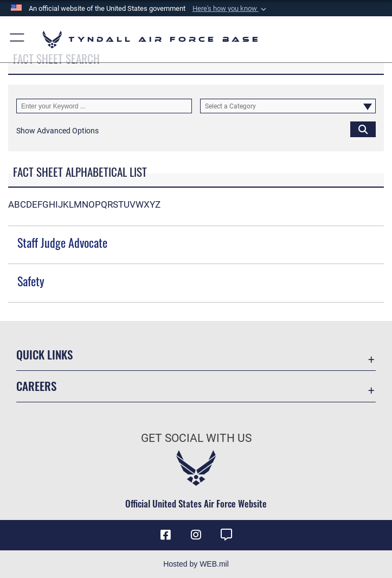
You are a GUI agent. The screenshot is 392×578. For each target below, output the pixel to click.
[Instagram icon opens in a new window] (196, 535)
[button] (230, 9)
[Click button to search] (363, 129)
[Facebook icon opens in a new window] (166, 535)
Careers (36, 386)
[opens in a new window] (226, 535)
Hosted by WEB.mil (196, 564)
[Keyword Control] (104, 106)
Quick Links (44, 354)
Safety (31, 281)
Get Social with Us (196, 438)
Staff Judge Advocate (62, 242)
